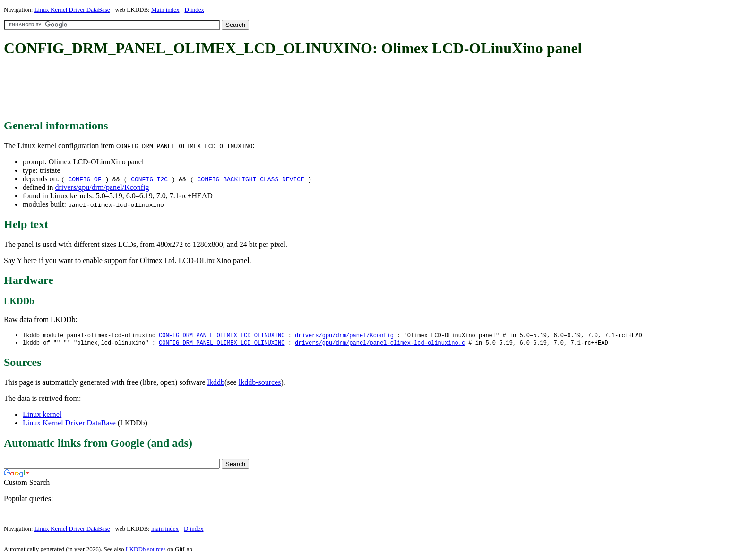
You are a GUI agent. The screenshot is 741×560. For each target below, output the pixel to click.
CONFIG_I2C (149, 179)
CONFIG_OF (85, 179)
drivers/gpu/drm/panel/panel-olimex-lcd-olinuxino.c (380, 344)
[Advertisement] (176, 89)
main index (165, 530)
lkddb (216, 383)
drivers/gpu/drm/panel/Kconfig (102, 187)
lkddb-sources (260, 383)
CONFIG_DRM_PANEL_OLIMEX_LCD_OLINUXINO (222, 335)
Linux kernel (42, 415)
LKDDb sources (146, 550)
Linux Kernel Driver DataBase (72, 10)
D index (194, 10)
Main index (165, 10)
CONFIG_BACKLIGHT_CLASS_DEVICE (251, 179)
